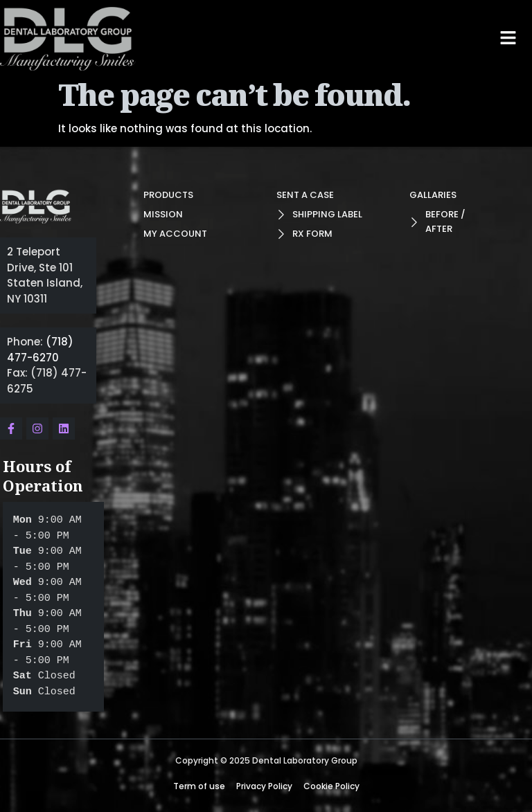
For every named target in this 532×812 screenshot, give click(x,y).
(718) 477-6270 (40, 350)
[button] (508, 37)
